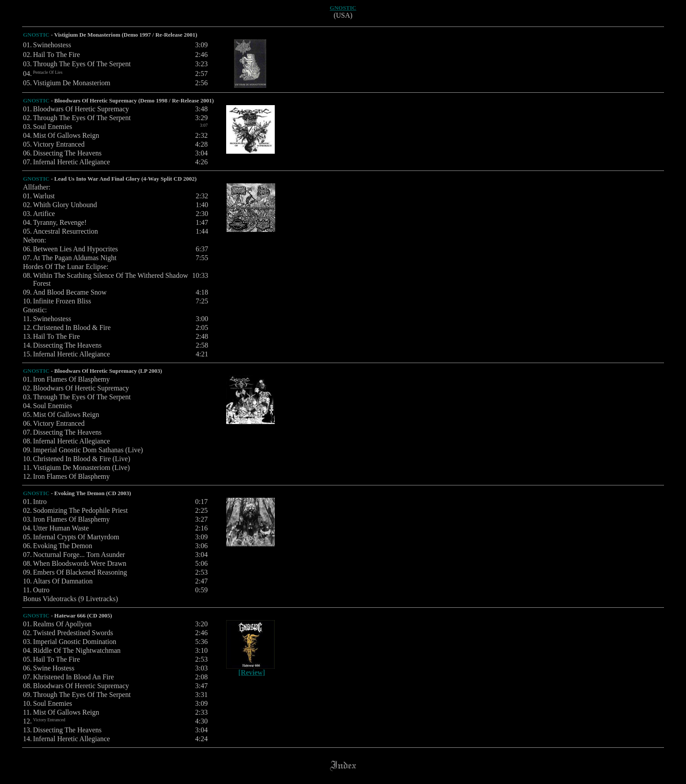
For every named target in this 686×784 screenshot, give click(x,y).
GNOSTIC (343, 8)
